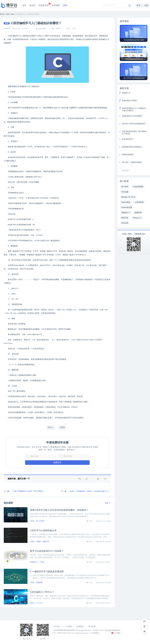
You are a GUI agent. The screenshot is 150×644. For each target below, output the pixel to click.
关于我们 (56, 626)
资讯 (65, 5)
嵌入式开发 (40, 521)
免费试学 (57, 463)
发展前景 (39, 582)
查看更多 (127, 170)
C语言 (32, 521)
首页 (24, 5)
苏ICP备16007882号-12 (113, 630)
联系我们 (80, 626)
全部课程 (56, 5)
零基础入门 (34, 562)
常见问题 (92, 626)
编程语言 (46, 541)
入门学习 (39, 603)
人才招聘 (68, 626)
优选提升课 (44, 5)
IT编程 (39, 541)
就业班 (32, 5)
